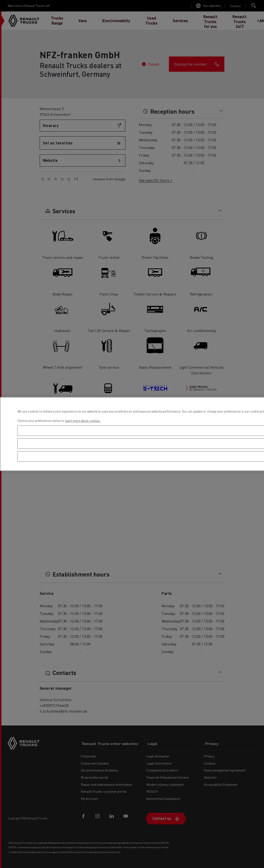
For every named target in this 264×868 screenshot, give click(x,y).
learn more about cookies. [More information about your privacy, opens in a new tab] (83, 421)
